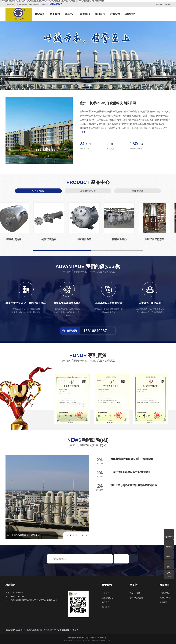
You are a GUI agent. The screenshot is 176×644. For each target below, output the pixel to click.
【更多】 (84, 132)
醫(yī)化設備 (38, 191)
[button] (86, 85)
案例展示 (100, 14)
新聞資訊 (85, 14)
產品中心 (70, 14)
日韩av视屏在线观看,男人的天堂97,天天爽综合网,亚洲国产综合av (88, 641)
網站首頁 (40, 14)
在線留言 (115, 14)
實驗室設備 (138, 191)
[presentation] (82, 535)
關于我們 (159, 4)
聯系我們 (167, 4)
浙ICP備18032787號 (66, 630)
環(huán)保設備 (88, 191)
